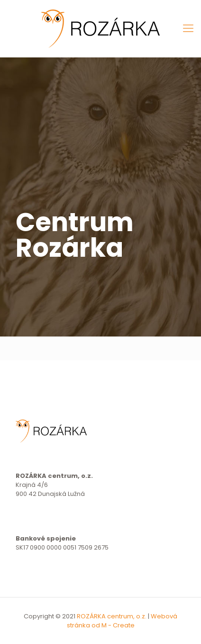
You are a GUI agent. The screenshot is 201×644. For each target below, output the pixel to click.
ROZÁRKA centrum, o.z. (112, 616)
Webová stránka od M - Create (122, 621)
